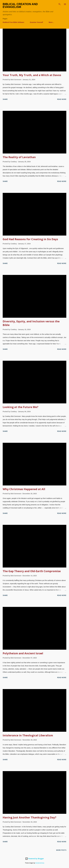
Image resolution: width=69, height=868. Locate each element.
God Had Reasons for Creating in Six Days (30, 239)
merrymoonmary (40, 863)
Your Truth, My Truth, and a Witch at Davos (32, 75)
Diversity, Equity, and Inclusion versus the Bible (31, 323)
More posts (61, 850)
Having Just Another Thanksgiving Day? (29, 817)
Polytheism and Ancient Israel (23, 653)
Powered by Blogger (34, 859)
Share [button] (5, 99)
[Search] (60, 4)
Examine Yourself (36, 22)
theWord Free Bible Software (13, 22)
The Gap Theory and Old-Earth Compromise (32, 571)
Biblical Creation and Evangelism (20, 5)
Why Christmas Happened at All (24, 489)
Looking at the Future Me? (21, 407)
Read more (62, 99)
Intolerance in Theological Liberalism (28, 735)
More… (51, 22)
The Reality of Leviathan (19, 157)
